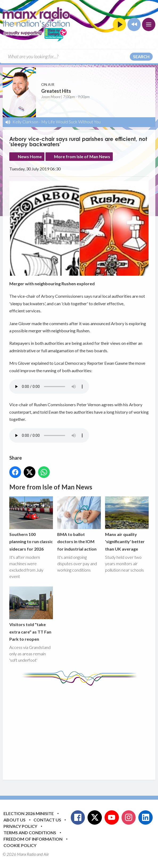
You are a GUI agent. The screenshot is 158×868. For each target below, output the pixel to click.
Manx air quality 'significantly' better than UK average (127, 524)
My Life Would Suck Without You (71, 122)
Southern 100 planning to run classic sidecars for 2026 (31, 524)
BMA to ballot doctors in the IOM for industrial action (79, 524)
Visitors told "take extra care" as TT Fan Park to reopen (31, 614)
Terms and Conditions (30, 833)
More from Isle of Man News (82, 156)
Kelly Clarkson (25, 122)
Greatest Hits (56, 91)
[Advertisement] (84, 729)
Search (141, 56)
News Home (30, 156)
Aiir (46, 854)
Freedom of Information (33, 839)
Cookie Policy (20, 845)
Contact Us (47, 820)
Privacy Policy (20, 826)
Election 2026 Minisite (29, 813)
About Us (14, 820)
